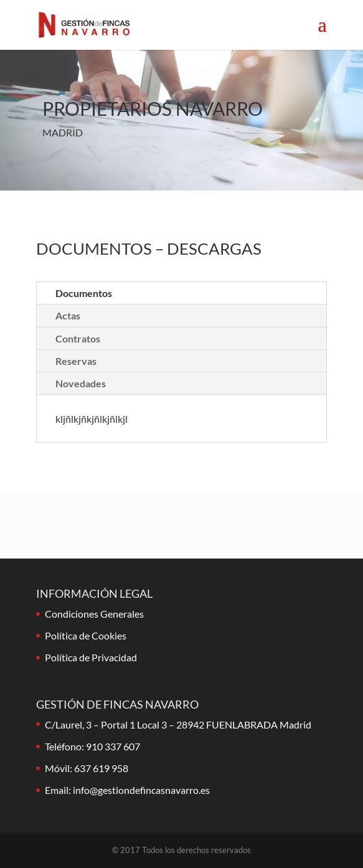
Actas (68, 315)
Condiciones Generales (94, 614)
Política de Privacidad (91, 657)
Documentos (84, 293)
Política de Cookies (86, 635)
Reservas (76, 361)
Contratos (78, 338)
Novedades (81, 383)
